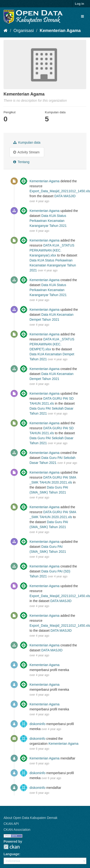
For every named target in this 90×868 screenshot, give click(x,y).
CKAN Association (17, 830)
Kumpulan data (27, 142)
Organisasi (24, 31)
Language (11, 854)
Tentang (21, 162)
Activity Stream (26, 152)
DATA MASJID (65, 196)
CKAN (12, 847)
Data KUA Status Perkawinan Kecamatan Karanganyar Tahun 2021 (48, 221)
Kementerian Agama (60, 31)
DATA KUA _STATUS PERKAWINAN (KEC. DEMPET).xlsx (52, 344)
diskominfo (37, 724)
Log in (79, 4)
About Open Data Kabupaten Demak (30, 818)
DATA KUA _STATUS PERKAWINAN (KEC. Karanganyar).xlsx (52, 250)
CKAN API (11, 824)
